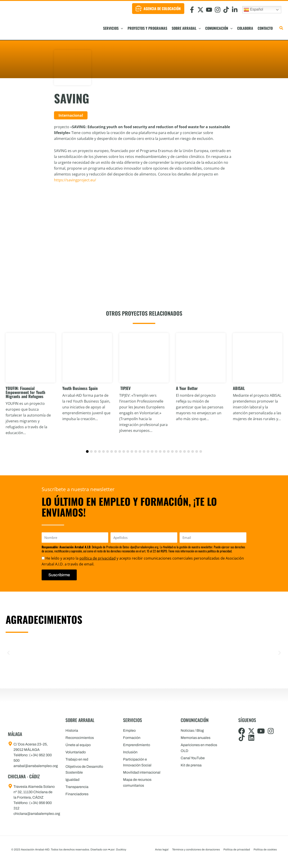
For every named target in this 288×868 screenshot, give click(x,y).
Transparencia (77, 787)
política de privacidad (98, 558)
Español (253, 10)
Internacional (71, 115)
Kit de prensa (191, 765)
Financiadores (77, 794)
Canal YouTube (193, 758)
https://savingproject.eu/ (75, 180)
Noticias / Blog (192, 730)
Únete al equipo (78, 745)
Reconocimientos (80, 738)
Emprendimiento (137, 745)
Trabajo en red (77, 759)
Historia (72, 730)
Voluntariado (76, 752)
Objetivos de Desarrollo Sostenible (84, 769)
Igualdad (72, 780)
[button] (121, 28)
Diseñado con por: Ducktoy (108, 850)
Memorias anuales (196, 738)
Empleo (129, 730)
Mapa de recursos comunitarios (137, 783)
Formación (132, 738)
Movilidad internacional (142, 772)
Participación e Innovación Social (137, 762)
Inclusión (130, 752)
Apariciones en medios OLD (199, 748)
